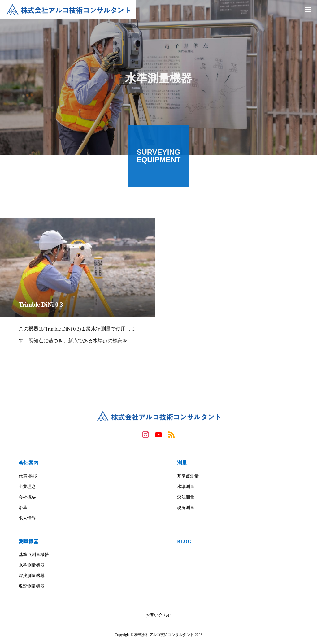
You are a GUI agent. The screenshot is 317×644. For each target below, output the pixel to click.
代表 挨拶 (28, 476)
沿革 (23, 508)
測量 (182, 463)
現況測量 (186, 508)
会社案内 (28, 463)
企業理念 (27, 487)
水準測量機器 (32, 565)
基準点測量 (188, 476)
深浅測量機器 (32, 576)
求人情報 (27, 518)
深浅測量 (186, 497)
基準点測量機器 (34, 555)
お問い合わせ (158, 615)
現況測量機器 (32, 586)
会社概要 (27, 497)
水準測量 (186, 487)
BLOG (184, 541)
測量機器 (28, 541)
